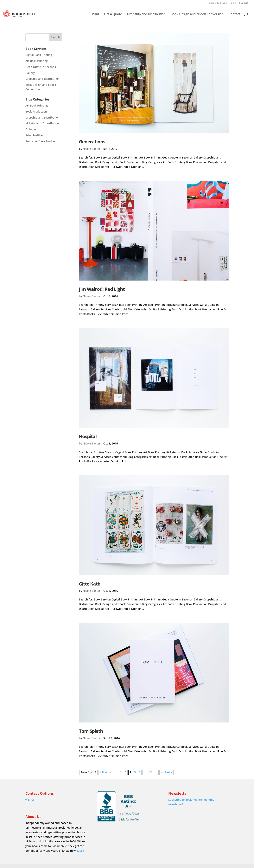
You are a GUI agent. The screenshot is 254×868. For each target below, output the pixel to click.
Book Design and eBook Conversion (197, 14)
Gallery (30, 73)
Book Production (36, 111)
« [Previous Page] (111, 772)
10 (150, 772)
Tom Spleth (91, 731)
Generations (92, 142)
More (81, 851)
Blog (233, 3)
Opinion (31, 129)
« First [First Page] (103, 772)
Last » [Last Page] (169, 772)
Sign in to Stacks (218, 3)
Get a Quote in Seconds (41, 67)
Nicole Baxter (92, 149)
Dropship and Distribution (146, 14)
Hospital (88, 436)
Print (95, 14)
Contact (234, 14)
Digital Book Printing (39, 55)
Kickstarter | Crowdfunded (43, 123)
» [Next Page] (161, 772)
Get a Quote (113, 14)
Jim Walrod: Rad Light (102, 289)
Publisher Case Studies (40, 141)
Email (32, 800)
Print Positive (34, 135)
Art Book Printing (37, 61)
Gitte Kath (90, 584)
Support (244, 3)
